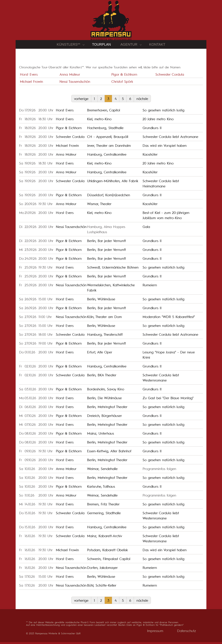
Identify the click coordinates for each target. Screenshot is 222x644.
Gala (146, 229)
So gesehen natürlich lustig (163, 112)
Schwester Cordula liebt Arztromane (170, 139)
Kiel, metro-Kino (99, 121)
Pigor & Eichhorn (124, 76)
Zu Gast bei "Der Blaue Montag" (168, 400)
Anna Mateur (70, 76)
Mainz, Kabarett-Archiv (105, 538)
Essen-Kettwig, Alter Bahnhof (109, 453)
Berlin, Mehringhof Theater (107, 409)
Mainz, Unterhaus (101, 435)
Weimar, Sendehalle (102, 471)
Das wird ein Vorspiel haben (165, 147)
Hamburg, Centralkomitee (107, 156)
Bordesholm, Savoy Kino (106, 391)
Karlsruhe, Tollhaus (101, 488)
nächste (142, 101)
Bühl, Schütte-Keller (102, 587)
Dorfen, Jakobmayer (102, 570)
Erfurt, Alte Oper (100, 354)
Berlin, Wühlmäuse (101, 301)
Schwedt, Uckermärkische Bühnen (113, 269)
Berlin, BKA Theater (102, 377)
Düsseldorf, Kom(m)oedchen (109, 197)
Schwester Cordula (170, 76)
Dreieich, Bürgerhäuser (104, 418)
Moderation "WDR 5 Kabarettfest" (169, 319)
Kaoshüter (150, 156)
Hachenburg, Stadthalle (105, 130)
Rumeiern (150, 287)
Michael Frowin (31, 83)
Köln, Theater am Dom (104, 319)
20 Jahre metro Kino (158, 121)
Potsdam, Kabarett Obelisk (107, 552)
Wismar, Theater (99, 206)
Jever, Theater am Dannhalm (109, 147)
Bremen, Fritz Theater (103, 506)
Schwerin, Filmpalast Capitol (109, 561)
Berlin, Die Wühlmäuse (104, 400)
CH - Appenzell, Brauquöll (108, 139)
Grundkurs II (152, 130)
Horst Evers (29, 76)
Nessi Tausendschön (75, 83)
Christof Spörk (122, 83)
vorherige (81, 101)
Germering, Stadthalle (104, 515)
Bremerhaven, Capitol (104, 112)
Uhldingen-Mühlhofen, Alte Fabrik (113, 183)
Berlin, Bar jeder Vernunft (106, 243)
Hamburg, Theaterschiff (105, 336)
